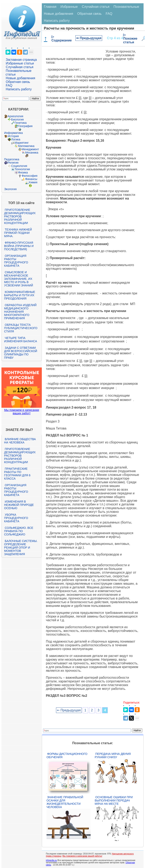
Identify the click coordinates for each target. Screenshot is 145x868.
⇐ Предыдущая (89, 38)
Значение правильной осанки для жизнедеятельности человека (65, 802)
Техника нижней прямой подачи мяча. (18, 233)
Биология (17, 119)
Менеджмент (30, 149)
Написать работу (19, 89)
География (25, 126)
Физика (23, 172)
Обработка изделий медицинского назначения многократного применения (20, 312)
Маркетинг (22, 143)
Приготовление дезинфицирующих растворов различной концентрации (20, 216)
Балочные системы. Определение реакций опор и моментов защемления (21, 548)
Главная (50, 7)
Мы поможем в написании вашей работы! (82, 856)
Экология (10, 189)
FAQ (9, 86)
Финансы (31, 179)
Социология (19, 166)
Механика (32, 153)
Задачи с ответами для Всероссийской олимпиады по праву (21, 353)
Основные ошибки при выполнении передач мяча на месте (114, 800)
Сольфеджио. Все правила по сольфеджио (19, 531)
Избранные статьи (20, 63)
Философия (29, 176)
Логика (16, 139)
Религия (13, 163)
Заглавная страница (21, 60)
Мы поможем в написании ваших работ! (22, 412)
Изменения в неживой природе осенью (19, 505)
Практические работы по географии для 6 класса (17, 474)
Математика (26, 146)
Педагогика (12, 159)
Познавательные (126, 7)
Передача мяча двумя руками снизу (113, 755)
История (13, 136)
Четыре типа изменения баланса (20, 340)
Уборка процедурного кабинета (16, 518)
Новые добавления (20, 78)
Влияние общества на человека (20, 441)
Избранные (69, 7)
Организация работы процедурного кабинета (16, 261)
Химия (33, 182)
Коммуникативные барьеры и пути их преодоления (20, 295)
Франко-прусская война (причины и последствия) (19, 246)
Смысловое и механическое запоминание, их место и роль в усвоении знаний (19, 279)
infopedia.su (51, 860)
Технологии (22, 169)
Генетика (21, 123)
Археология (15, 116)
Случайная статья (20, 67)
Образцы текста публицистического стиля (21, 328)
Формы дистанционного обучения (67, 755)
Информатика (13, 133)
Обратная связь (18, 82)
